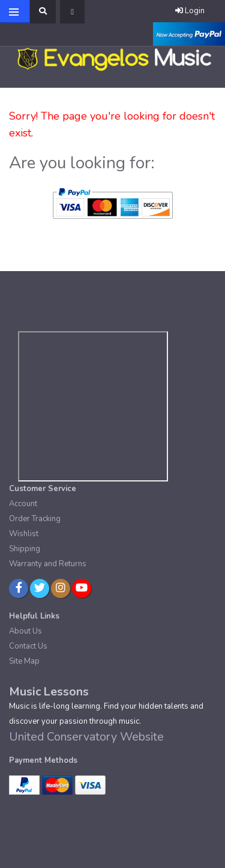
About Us (25, 631)
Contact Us (28, 646)
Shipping (25, 549)
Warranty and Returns (48, 564)
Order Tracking (35, 519)
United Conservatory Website (86, 737)
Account (23, 504)
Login (190, 11)
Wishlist (24, 534)
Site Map (24, 661)
